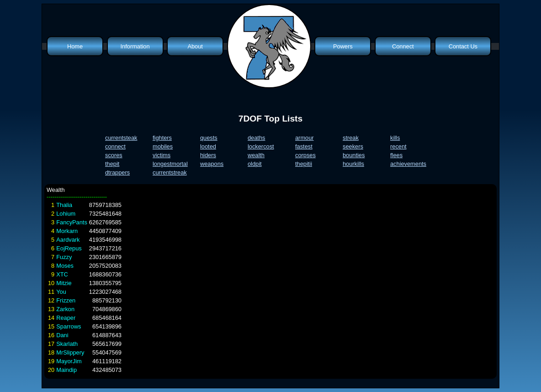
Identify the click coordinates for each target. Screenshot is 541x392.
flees (396, 155)
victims (162, 155)
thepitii (304, 164)
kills (395, 138)
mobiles (163, 146)
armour (305, 138)
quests (209, 138)
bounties (354, 155)
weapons (212, 164)
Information (135, 46)
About (195, 46)
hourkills (353, 164)
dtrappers (117, 172)
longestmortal (170, 164)
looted (208, 146)
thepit (112, 164)
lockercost (261, 146)
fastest (304, 146)
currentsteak (121, 138)
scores (114, 155)
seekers (353, 146)
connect (115, 146)
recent (398, 146)
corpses (305, 155)
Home (75, 46)
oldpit (255, 164)
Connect (403, 46)
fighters (162, 138)
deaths (256, 138)
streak (351, 138)
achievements (408, 164)
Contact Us (463, 46)
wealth (256, 155)
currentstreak (170, 172)
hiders (208, 155)
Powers (343, 46)
